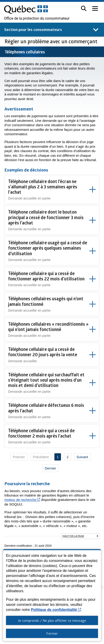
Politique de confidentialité (56, 610)
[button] (84, 8)
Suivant (82, 457)
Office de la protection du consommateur (37, 18)
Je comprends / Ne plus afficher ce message (52, 620)
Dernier (50, 468)
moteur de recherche (22, 500)
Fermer (52, 633)
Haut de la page (73, 536)
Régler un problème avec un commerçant (52, 41)
